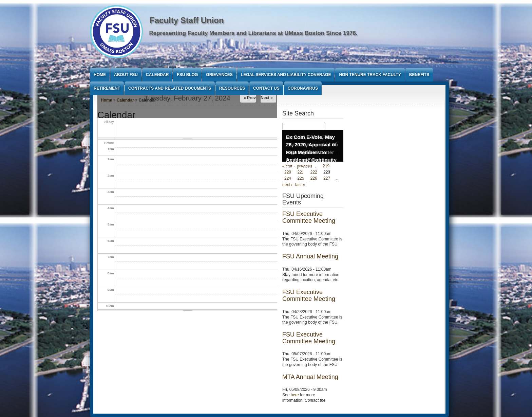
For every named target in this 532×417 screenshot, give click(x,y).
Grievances (219, 75)
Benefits (419, 75)
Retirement (107, 88)
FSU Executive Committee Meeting (309, 217)
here (295, 395)
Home (100, 75)
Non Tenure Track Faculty (370, 75)
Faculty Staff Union (187, 20)
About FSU (126, 75)
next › (287, 185)
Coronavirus (303, 88)
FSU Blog (187, 75)
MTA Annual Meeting (310, 377)
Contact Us (266, 88)
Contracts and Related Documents (170, 88)
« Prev (250, 98)
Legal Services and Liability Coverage (286, 75)
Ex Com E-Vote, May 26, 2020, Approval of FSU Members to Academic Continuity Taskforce (311, 152)
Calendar (157, 75)
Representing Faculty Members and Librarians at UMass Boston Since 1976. (253, 33)
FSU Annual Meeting (310, 256)
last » (300, 185)
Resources (232, 88)
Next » (267, 98)
